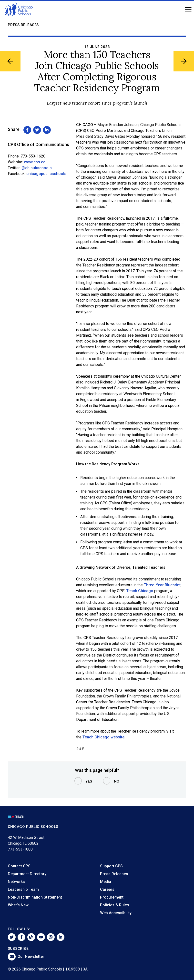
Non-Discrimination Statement (35, 897)
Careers (107, 889)
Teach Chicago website (103, 737)
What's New (18, 905)
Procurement (112, 897)
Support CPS (111, 866)
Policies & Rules (115, 905)
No (117, 781)
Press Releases (23, 25)
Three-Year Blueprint (162, 585)
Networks (16, 882)
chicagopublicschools (46, 174)
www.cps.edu (36, 162)
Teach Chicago (140, 591)
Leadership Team (23, 889)
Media (106, 882)
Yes (89, 781)
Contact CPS (19, 866)
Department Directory (27, 874)
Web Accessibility (116, 913)
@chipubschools (37, 168)
